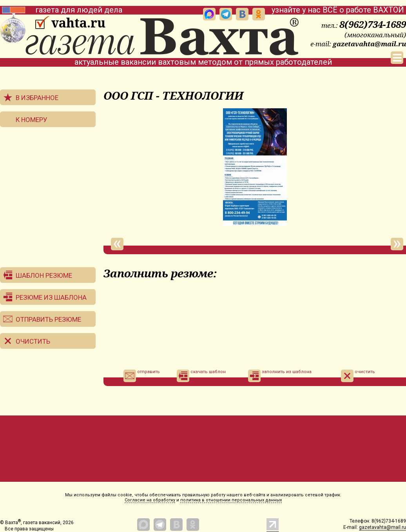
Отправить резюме (48, 319)
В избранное (37, 98)
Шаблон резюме (44, 275)
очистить (358, 376)
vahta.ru (78, 23)
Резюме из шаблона (51, 297)
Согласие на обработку (150, 500)
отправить (142, 376)
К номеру (32, 120)
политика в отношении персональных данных (231, 500)
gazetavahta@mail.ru (369, 44)
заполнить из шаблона (280, 376)
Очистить (33, 341)
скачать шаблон (201, 376)
